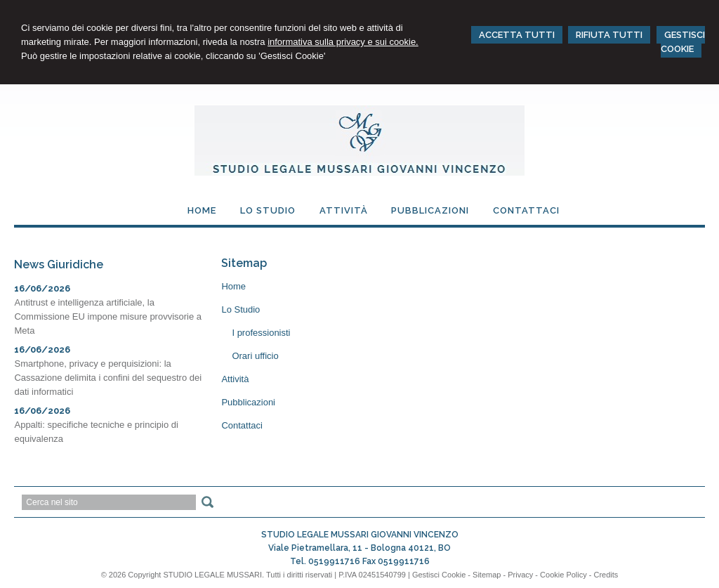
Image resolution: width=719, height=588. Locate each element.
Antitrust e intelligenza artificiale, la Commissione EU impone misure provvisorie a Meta (108, 316)
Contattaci (242, 425)
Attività (235, 379)
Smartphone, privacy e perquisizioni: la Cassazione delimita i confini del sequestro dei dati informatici (108, 378)
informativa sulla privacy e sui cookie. (343, 42)
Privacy (520, 575)
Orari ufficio (255, 356)
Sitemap (487, 575)
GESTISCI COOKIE (683, 42)
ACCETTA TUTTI (517, 35)
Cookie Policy (563, 575)
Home (233, 286)
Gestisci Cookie (439, 575)
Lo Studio (240, 309)
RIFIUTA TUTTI (609, 35)
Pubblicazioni (248, 402)
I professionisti (261, 333)
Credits (606, 575)
